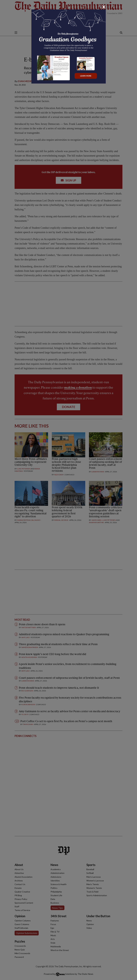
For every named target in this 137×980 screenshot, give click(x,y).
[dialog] (68, 490)
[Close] (104, 7)
